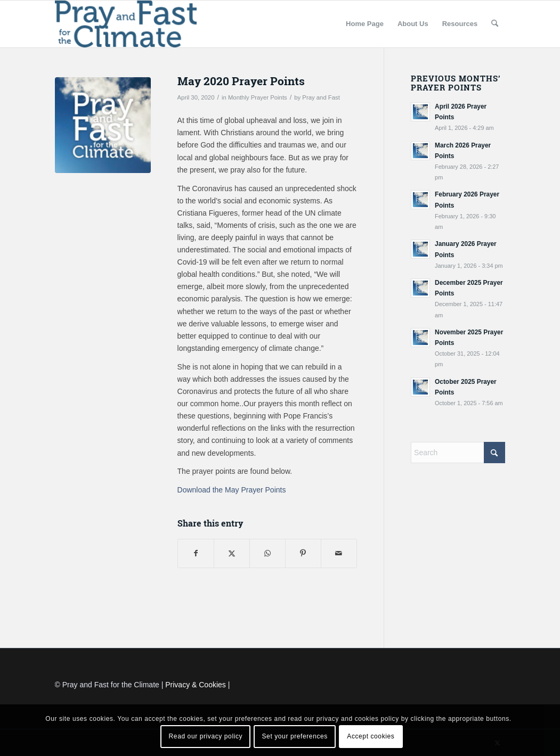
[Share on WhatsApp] (267, 553)
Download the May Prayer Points (232, 490)
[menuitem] (365, 24)
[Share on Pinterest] (303, 553)
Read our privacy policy (206, 736)
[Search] (495, 24)
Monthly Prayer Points (258, 97)
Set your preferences (295, 736)
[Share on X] (232, 553)
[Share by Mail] (339, 553)
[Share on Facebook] (196, 553)
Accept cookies (371, 736)
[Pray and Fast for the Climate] (126, 24)
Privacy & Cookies (196, 685)
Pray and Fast (321, 97)
